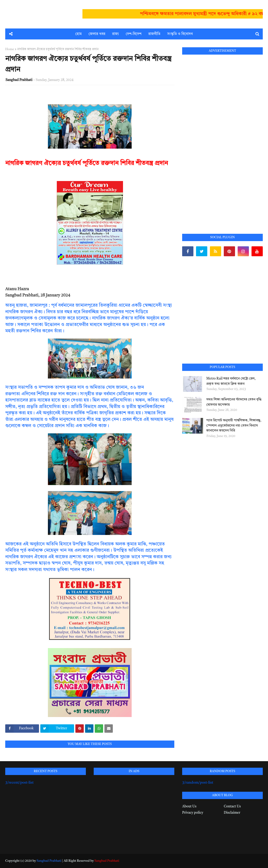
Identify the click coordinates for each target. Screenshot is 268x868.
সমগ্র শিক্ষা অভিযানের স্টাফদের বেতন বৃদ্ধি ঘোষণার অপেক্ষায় (234, 402)
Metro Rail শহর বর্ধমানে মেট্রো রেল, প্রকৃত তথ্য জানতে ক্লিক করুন (231, 381)
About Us (189, 806)
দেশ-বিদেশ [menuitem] (133, 34)
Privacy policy (193, 813)
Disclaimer (232, 813)
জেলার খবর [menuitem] (97, 34)
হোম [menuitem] (78, 34)
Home (10, 49)
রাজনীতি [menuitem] (154, 34)
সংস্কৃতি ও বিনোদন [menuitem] (180, 34)
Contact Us (232, 806)
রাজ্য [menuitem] (115, 34)
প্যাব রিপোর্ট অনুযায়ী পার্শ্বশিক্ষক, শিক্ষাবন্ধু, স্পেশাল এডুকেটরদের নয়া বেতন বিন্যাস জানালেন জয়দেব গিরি (234, 426)
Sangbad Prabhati (19, 80)
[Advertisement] (221, 138)
